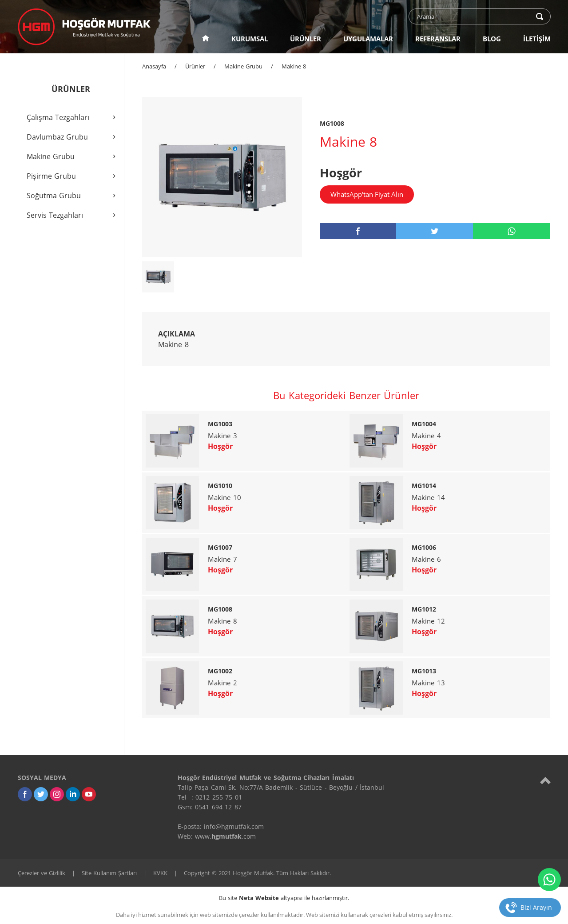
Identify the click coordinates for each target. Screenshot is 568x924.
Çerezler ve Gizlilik (42, 873)
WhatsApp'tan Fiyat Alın (367, 194)
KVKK (160, 873)
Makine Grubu (243, 66)
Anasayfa (154, 66)
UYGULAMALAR (368, 39)
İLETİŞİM (537, 39)
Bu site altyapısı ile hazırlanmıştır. (284, 898)
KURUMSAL (250, 39)
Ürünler (195, 66)
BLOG (492, 39)
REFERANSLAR (438, 39)
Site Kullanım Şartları (109, 873)
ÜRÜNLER (306, 39)
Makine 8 (294, 66)
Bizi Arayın (536, 907)
